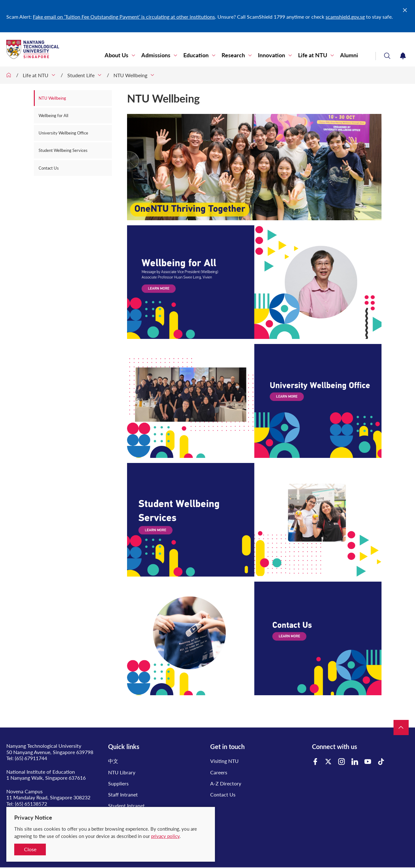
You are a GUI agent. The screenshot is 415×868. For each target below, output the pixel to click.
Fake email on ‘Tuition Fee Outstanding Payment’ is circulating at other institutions (124, 17)
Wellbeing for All (53, 116)
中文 (113, 761)
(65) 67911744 (31, 758)
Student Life (81, 75)
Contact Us (49, 168)
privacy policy (165, 836)
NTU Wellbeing (130, 75)
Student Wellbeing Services (63, 150)
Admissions (156, 55)
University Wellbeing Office (63, 133)
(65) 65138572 (31, 804)
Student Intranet (126, 806)
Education (196, 55)
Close (30, 849)
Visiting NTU (224, 761)
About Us (116, 55)
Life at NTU (313, 55)
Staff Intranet (123, 794)
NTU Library (122, 772)
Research (233, 55)
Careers (219, 772)
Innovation (272, 55)
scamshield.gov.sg (345, 17)
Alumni (349, 55)
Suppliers (118, 783)
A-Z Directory (226, 783)
